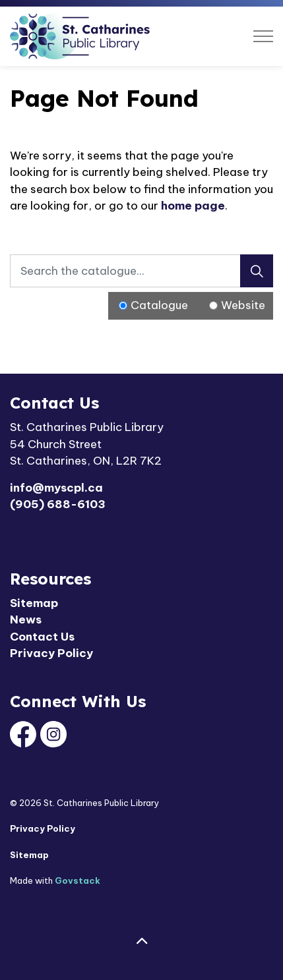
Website (243, 305)
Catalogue (159, 305)
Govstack (78, 880)
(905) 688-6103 (58, 504)
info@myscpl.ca (56, 488)
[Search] (257, 271)
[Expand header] (263, 36)
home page (193, 206)
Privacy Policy (51, 653)
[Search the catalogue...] (141, 271)
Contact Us (42, 637)
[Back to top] (141, 942)
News (26, 620)
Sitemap (34, 603)
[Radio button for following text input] (123, 305)
